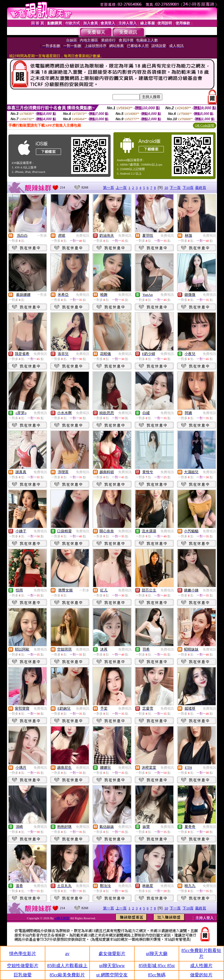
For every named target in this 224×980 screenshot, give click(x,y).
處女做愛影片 (112, 954)
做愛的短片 (201, 975)
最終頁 (201, 188)
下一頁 (175, 188)
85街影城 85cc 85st (157, 966)
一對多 (42, 236)
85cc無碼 (157, 975)
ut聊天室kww (112, 966)
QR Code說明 (205, 126)
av (67, 954)
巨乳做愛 (23, 975)
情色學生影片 (23, 954)
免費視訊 (83, 236)
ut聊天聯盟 (62, 918)
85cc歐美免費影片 (67, 975)
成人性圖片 (201, 966)
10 (166, 188)
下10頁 (188, 188)
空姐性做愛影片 (23, 966)
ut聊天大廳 (157, 954)
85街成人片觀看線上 (67, 966)
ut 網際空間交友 (112, 975)
